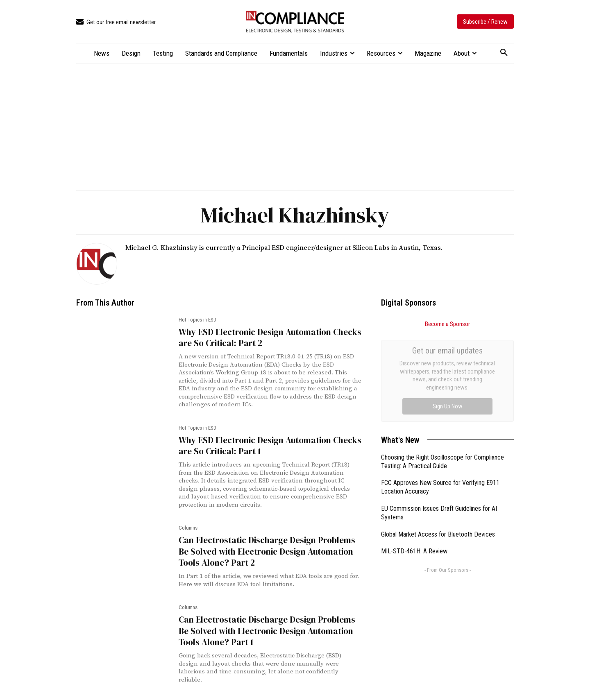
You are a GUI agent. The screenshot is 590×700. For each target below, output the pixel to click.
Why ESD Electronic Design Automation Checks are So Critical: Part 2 (270, 338)
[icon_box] (116, 22)
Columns (188, 528)
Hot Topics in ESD (197, 320)
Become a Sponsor (447, 324)
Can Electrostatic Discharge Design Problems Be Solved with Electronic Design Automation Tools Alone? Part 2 (267, 551)
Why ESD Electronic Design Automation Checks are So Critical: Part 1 (270, 446)
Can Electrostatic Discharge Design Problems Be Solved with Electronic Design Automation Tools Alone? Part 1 (267, 631)
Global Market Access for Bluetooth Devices (438, 442)
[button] (504, 53)
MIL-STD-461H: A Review (414, 459)
